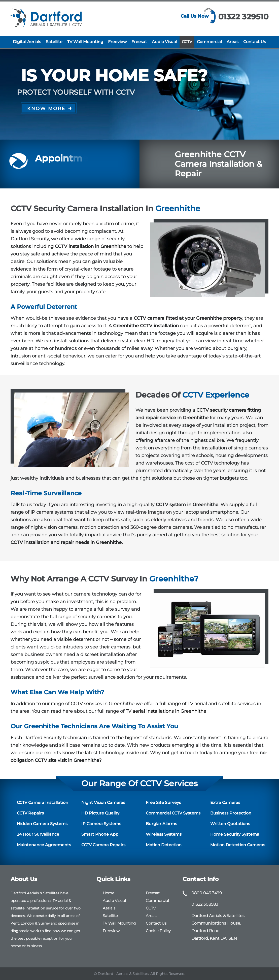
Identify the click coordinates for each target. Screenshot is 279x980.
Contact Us (255, 42)
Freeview (117, 42)
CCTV (187, 42)
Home (109, 893)
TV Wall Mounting (85, 42)
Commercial (209, 42)
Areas (233, 42)
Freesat (139, 42)
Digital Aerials (27, 42)
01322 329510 (243, 17)
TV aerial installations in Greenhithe (166, 711)
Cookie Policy (158, 931)
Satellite (54, 42)
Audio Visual (164, 42)
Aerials (109, 908)
